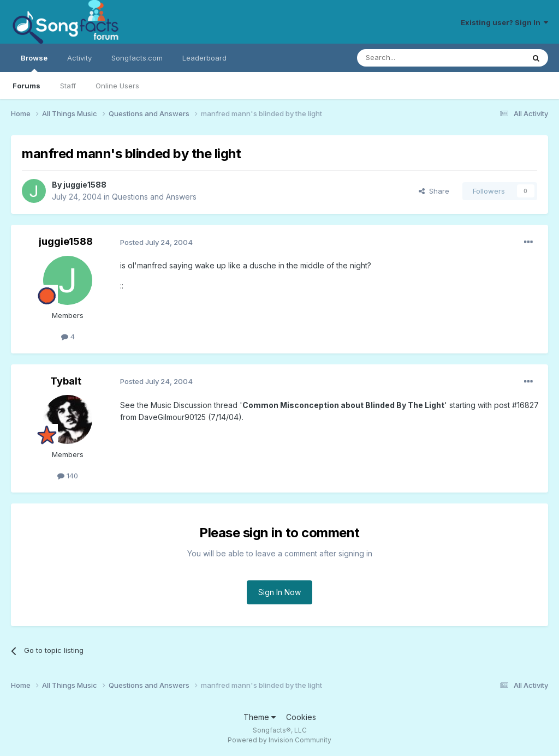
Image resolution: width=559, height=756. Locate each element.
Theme (260, 717)
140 (68, 476)
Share (434, 191)
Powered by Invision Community (279, 740)
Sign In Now (279, 592)
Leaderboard (204, 58)
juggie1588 (85, 185)
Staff (68, 86)
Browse (34, 63)
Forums (26, 86)
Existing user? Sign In (504, 22)
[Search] (413, 58)
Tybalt (66, 381)
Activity (79, 58)
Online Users (117, 86)
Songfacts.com (137, 58)
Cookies (301, 717)
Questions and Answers (154, 197)
